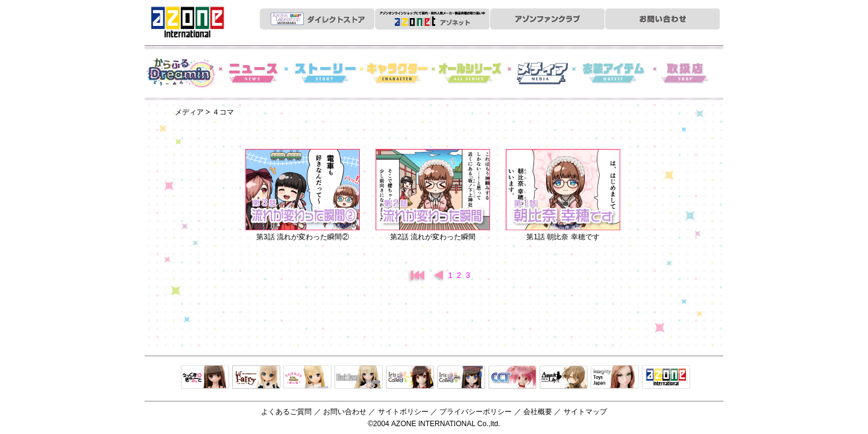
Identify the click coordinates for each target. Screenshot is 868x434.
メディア (542, 73)
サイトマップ (585, 412)
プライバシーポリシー (476, 412)
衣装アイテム (615, 73)
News (253, 73)
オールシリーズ (470, 73)
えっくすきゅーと (205, 378)
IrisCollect (410, 378)
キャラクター (398, 73)
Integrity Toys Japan (615, 378)
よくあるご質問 (286, 412)
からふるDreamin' (181, 73)
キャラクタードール (512, 378)
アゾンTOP (666, 378)
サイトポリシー (403, 412)
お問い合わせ (345, 412)
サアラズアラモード (307, 378)
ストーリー (325, 73)
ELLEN (461, 378)
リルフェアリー (256, 378)
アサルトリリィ (564, 378)
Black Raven (359, 378)
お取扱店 (687, 73)
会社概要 (538, 412)
